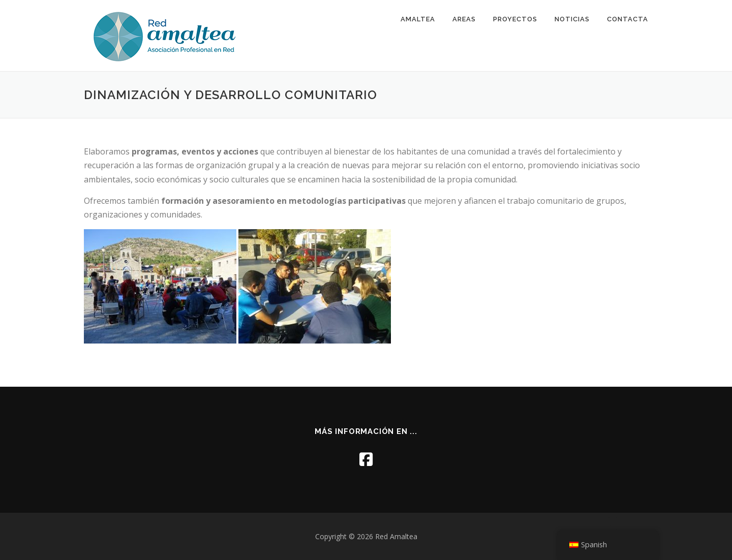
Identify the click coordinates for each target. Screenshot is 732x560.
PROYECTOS (515, 19)
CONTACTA (628, 19)
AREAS (464, 19)
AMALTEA (418, 19)
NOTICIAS (572, 19)
